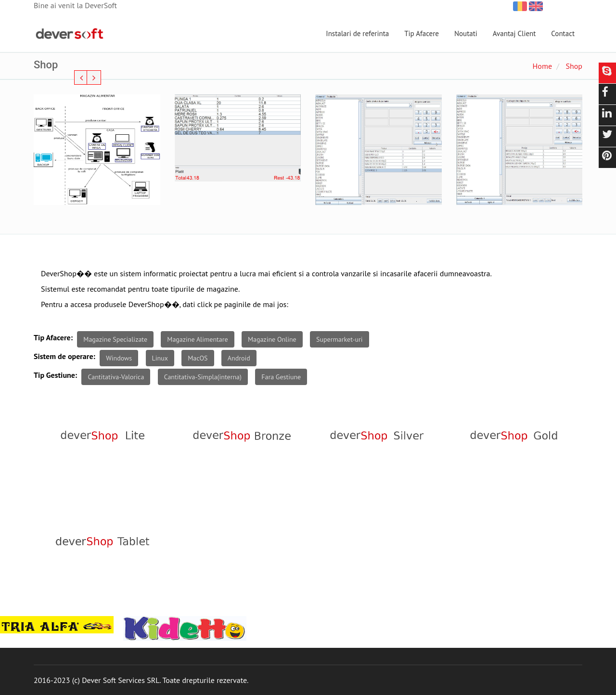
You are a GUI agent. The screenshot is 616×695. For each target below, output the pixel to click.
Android (239, 358)
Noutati (466, 33)
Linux (160, 358)
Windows (119, 358)
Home (542, 66)
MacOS (198, 358)
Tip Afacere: (53, 337)
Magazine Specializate (115, 339)
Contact (563, 33)
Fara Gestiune (281, 377)
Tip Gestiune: (55, 375)
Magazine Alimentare (197, 339)
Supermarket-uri (340, 339)
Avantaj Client (514, 33)
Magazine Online (272, 339)
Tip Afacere (422, 33)
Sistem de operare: (64, 356)
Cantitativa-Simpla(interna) (203, 377)
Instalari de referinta (357, 33)
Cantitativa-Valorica (116, 377)
